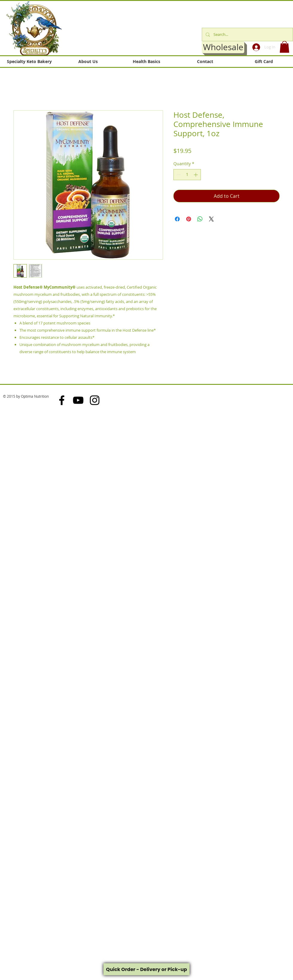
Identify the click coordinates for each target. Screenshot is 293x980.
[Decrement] (178, 175)
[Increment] (196, 175)
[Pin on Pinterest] (189, 219)
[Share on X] (211, 219)
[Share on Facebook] (177, 219)
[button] (284, 47)
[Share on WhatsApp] (200, 219)
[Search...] (247, 35)
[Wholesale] (223, 47)
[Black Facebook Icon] (62, 400)
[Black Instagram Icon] (95, 400)
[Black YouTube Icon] (78, 400)
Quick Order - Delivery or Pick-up (147, 969)
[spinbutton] (187, 175)
